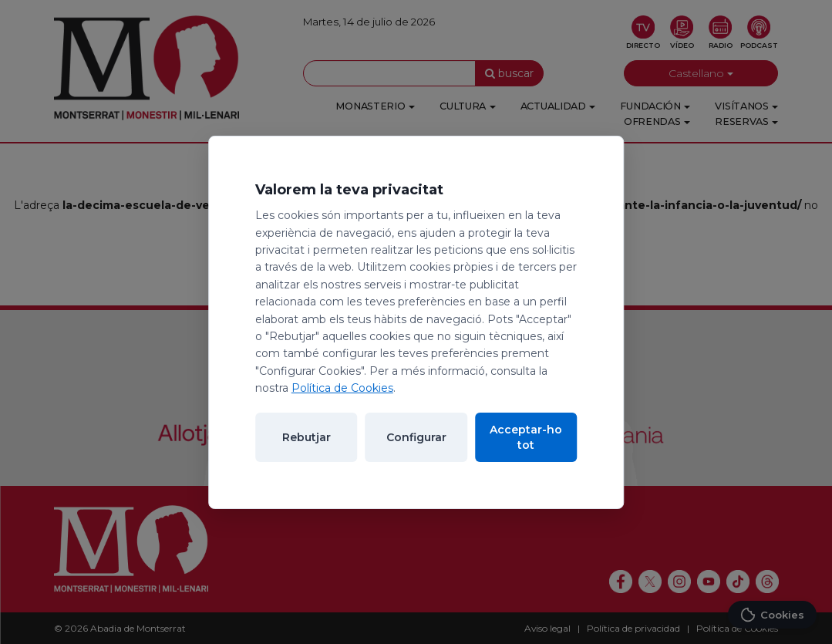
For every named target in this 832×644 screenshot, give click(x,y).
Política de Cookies (342, 388)
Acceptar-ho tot (526, 437)
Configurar (416, 437)
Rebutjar (307, 437)
